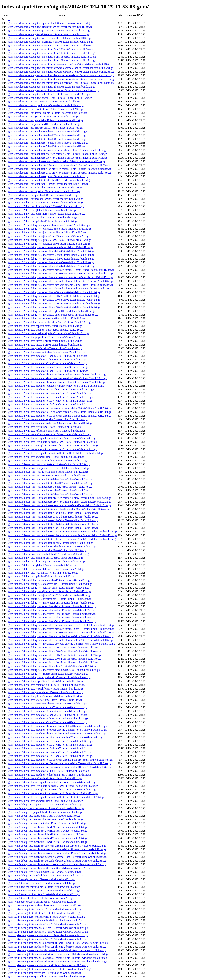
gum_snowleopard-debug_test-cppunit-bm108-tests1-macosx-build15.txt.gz (50, 23)
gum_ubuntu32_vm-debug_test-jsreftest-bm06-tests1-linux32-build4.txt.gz (49, 244)
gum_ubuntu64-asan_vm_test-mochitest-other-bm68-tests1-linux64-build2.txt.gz (52, 547)
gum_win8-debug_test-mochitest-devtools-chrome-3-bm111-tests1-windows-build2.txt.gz (57, 864)
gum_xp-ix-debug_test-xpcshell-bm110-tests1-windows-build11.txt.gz (47, 977)
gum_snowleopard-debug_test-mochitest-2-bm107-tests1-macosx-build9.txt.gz (51, 49)
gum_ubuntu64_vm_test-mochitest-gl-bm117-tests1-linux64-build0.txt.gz (48, 771)
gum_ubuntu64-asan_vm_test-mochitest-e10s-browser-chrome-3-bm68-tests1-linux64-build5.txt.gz (63, 539)
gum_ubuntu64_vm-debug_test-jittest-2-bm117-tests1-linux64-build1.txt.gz (50, 595)
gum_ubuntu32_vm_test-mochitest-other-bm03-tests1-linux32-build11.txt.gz (50, 423)
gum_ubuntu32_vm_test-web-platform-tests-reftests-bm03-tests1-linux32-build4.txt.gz (56, 453)
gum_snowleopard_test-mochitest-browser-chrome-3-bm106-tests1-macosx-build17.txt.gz (57, 158)
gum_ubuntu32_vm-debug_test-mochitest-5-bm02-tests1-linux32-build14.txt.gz (52, 266)
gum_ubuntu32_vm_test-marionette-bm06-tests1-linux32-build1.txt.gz (47, 352)
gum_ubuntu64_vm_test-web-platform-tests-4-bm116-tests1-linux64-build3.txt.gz (53, 793)
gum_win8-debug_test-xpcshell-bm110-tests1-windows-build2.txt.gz (46, 876)
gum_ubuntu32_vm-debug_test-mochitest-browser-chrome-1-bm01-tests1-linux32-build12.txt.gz (61, 270)
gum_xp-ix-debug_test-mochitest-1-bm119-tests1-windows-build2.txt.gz (48, 924)
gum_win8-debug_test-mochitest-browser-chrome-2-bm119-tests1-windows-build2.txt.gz (57, 849)
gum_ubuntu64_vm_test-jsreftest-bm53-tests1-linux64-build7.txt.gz (45, 700)
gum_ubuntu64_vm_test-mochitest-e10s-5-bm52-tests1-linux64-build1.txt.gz (50, 756)
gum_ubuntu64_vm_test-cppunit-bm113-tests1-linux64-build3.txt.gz (46, 681)
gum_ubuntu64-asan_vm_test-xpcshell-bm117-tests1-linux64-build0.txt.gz (49, 554)
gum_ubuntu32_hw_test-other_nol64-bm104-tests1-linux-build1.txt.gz (47, 214)
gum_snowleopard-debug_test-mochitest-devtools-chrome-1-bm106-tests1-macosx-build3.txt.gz (61, 75)
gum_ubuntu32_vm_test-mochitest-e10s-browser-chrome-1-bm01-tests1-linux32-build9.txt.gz (60, 408)
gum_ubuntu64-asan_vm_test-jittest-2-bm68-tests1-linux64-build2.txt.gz (48, 472)
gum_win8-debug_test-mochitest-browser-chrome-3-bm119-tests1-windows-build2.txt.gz (57, 853)
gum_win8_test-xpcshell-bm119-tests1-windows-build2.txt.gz (42, 902)
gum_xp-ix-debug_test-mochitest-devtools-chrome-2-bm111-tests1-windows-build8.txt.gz (57, 958)
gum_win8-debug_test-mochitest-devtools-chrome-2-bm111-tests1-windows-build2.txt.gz (57, 861)
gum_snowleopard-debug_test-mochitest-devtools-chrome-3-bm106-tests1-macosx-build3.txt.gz (61, 83)
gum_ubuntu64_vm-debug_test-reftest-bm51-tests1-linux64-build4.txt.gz (48, 674)
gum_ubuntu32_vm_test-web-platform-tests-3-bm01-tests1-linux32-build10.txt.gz (53, 446)
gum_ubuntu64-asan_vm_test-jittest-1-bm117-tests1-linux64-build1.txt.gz (49, 468)
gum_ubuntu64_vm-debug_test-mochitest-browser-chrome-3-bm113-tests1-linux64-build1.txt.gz (61, 633)
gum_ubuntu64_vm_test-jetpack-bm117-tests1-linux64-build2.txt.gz (45, 689)
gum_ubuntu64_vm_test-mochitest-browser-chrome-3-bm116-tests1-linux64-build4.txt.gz (57, 733)
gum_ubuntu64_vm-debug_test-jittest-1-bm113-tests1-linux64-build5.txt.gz (50, 591)
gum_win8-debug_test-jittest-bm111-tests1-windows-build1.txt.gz (44, 816)
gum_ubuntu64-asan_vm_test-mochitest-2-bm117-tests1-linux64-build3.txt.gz (51, 483)
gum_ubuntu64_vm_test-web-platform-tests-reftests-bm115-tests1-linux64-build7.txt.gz (56, 797)
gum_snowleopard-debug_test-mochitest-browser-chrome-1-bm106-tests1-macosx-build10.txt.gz (61, 64)
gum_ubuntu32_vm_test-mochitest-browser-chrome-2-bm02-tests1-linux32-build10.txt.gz (57, 378)
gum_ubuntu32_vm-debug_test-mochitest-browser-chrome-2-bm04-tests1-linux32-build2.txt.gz (61, 274)
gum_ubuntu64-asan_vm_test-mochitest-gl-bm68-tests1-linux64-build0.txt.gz (51, 543)
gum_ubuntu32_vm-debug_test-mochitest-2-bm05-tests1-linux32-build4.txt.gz (51, 255)
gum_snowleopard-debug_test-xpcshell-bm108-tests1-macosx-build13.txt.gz (50, 98)
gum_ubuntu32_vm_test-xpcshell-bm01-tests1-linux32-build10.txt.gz (46, 457)
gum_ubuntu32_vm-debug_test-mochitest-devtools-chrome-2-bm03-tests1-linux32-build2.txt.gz (61, 285)
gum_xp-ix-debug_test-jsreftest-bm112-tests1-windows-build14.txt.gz (46, 917)
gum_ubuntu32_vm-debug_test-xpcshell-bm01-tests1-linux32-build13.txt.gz (50, 322)
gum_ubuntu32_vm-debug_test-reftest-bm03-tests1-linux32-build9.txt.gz (48, 318)
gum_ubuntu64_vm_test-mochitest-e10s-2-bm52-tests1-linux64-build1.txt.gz (50, 745)
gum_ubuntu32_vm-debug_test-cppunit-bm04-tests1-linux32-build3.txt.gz (49, 225)
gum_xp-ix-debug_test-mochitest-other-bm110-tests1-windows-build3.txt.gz (50, 969)
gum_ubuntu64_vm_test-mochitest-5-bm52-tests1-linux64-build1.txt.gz (47, 722)
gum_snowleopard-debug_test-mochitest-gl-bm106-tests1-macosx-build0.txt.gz (52, 87)
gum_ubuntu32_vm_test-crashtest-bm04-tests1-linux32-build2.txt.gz (46, 330)
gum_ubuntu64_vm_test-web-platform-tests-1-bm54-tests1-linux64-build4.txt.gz (52, 782)
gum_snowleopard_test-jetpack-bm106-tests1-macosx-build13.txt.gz (46, 120)
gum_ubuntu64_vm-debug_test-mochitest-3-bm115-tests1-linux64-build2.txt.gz (52, 614)
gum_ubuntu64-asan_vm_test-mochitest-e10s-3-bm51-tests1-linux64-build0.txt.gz (53, 520)
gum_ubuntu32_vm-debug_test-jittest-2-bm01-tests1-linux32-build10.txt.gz (50, 240)
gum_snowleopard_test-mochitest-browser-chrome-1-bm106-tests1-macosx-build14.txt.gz (57, 150)
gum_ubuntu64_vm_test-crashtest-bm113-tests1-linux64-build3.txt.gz (46, 685)
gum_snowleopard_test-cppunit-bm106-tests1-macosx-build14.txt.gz (46, 105)
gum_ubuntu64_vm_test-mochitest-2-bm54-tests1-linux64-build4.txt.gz (47, 711)
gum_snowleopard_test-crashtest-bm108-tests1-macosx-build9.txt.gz (46, 109)
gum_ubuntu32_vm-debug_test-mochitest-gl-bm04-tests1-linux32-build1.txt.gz (52, 311)
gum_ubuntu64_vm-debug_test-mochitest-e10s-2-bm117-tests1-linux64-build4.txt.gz (55, 651)
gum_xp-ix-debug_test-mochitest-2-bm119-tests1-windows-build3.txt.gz (48, 928)
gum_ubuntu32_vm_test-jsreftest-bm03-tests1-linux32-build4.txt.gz (45, 348)
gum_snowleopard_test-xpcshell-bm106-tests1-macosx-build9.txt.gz (46, 199)
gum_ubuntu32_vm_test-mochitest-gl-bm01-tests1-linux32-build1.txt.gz (48, 419)
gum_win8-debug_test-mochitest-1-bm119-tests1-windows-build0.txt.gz (48, 827)
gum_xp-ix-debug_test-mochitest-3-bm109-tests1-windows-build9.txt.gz (48, 932)
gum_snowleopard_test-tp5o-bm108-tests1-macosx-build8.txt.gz (43, 195)
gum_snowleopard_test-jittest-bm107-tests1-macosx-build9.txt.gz (44, 124)
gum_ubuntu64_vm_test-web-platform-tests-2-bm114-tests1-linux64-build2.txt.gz (53, 786)
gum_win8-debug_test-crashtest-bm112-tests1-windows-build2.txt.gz (46, 808)
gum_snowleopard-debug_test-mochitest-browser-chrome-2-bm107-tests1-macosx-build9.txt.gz (61, 68)
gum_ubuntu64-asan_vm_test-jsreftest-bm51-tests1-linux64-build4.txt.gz (48, 475)
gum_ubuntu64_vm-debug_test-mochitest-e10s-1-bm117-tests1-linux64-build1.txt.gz (55, 647)
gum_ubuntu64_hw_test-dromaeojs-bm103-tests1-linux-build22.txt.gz (47, 561)
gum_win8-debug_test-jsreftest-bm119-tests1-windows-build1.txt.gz (46, 819)
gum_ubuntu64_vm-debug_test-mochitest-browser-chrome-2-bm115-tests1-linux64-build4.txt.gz (61, 629)
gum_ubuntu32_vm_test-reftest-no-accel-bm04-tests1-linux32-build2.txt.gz (49, 434)
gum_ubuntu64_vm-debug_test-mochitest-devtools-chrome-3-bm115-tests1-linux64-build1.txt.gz (61, 644)
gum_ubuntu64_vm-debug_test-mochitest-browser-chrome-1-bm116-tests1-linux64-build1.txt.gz (61, 625)
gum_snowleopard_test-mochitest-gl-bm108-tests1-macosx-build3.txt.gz (48, 176)
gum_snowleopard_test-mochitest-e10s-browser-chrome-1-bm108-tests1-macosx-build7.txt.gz (60, 165)
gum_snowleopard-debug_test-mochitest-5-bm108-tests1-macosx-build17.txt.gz (52, 60)
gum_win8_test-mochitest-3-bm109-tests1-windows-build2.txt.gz (44, 887)
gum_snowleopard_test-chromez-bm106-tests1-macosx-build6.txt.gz (46, 102)
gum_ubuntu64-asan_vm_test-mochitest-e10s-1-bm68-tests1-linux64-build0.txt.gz (53, 513)
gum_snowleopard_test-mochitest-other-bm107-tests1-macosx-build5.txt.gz (50, 180)
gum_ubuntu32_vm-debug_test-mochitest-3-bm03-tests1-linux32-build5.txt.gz (51, 259)
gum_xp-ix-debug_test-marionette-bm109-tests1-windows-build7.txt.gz (47, 920)
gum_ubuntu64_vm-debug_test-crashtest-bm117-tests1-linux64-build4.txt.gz (50, 584)
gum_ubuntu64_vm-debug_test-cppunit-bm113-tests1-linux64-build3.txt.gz (49, 580)
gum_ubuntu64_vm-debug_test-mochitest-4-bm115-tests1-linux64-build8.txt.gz (52, 618)
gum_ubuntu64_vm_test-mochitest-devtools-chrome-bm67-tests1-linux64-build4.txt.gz (56, 737)
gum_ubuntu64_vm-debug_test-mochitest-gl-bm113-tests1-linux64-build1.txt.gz (52, 666)
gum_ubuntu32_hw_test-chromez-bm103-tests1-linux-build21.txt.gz (46, 203)
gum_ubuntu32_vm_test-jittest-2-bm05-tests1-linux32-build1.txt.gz (45, 345)
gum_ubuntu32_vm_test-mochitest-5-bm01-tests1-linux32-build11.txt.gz (48, 371)
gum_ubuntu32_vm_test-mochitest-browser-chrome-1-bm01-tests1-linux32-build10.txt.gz (57, 375)
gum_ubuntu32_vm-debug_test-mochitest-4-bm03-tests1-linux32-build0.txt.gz (51, 262)
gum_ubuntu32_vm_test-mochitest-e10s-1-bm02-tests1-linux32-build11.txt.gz (51, 389)
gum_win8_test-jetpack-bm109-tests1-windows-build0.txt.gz (41, 879)
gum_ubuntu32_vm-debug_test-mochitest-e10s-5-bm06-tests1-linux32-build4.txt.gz (54, 307)
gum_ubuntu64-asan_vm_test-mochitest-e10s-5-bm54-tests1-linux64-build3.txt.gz (53, 528)
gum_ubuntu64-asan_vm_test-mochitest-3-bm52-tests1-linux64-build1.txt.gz (50, 487)
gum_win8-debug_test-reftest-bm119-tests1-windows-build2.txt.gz (45, 872)
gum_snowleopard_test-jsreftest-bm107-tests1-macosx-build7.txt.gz (45, 128)
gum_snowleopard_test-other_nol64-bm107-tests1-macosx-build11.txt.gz (48, 184)
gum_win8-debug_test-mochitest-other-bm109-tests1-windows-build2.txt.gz (50, 868)
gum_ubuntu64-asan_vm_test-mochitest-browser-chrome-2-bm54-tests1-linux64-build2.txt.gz (60, 502)
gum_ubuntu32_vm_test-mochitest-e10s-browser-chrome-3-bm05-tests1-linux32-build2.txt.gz (60, 416)
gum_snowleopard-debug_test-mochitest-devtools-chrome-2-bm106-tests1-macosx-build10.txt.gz (62, 79)
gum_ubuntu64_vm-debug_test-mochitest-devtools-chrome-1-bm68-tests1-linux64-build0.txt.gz (61, 636)
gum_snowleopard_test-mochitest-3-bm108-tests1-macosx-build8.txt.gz (47, 139)
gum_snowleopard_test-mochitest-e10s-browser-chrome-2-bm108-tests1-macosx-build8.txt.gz (60, 169)
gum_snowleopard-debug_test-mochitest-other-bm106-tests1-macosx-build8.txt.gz (53, 90)
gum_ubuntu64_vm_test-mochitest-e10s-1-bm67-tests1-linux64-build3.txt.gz (50, 741)
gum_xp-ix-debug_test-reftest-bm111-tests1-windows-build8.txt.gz (45, 973)
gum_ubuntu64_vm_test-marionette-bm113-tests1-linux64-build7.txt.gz (47, 704)
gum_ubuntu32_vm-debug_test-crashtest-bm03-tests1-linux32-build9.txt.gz (49, 229)
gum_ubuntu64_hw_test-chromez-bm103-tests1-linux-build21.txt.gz (46, 558)
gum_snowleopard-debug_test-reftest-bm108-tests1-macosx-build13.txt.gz (49, 94)
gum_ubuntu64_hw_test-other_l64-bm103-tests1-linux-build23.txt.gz (46, 569)
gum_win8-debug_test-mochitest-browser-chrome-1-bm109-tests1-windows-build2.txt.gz (57, 846)
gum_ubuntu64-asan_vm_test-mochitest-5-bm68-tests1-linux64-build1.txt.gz (50, 494)
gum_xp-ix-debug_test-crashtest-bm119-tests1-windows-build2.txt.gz (46, 905)
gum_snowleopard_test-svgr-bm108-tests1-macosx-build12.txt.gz (44, 191)
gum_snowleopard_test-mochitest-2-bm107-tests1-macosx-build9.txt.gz (47, 135)
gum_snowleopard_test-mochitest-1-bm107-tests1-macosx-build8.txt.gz (47, 131)
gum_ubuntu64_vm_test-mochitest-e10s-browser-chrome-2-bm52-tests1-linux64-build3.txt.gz (60, 763)
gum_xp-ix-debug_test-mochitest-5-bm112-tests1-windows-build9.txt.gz (48, 939)
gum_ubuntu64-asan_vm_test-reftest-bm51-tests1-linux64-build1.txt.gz (47, 550)
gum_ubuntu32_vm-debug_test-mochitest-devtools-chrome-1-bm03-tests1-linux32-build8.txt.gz (61, 281)
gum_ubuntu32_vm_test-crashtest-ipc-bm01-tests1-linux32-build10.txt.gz (49, 333)
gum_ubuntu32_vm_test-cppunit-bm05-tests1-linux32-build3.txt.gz (45, 326)
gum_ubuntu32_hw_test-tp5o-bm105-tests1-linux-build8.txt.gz (43, 221)
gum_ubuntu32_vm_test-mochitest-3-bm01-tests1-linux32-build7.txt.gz (47, 363)
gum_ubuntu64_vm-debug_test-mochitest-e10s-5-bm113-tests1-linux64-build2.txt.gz (55, 662)
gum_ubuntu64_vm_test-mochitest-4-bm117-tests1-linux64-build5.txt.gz (48, 719)
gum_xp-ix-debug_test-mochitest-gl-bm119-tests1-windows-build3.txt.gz (48, 965)
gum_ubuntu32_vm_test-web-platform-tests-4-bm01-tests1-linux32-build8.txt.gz (52, 449)
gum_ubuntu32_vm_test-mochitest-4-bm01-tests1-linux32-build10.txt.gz (48, 367)
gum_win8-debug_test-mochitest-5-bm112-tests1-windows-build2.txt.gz (48, 842)
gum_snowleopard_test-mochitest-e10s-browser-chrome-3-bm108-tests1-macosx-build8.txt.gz (60, 173)
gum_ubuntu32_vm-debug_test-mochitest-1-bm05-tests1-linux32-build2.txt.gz (51, 251)
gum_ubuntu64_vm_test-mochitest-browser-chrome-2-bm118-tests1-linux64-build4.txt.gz (57, 730)
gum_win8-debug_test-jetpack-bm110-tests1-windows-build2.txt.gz (45, 812)
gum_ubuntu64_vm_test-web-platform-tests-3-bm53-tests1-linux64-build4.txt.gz (52, 790)
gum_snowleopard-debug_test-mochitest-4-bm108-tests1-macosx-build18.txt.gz (52, 57)
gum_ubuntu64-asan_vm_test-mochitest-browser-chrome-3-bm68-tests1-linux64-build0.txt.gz (60, 505)
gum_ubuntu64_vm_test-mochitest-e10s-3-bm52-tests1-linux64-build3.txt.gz (50, 748)
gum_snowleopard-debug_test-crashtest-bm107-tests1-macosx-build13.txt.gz (50, 27)
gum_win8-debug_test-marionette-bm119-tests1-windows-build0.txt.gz (47, 823)
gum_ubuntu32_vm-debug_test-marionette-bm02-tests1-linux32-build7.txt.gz (51, 247)
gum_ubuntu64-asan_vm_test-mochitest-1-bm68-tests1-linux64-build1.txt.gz (50, 479)
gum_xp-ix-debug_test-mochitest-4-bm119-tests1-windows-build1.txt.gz (48, 935)
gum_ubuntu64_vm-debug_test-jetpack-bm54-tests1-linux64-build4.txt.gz (49, 588)
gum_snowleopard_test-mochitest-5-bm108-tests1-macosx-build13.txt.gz (48, 146)
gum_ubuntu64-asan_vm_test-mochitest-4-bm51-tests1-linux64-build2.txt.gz (50, 490)
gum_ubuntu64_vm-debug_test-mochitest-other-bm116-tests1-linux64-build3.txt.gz (54, 670)
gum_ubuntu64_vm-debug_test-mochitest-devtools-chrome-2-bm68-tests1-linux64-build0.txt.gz (61, 640)
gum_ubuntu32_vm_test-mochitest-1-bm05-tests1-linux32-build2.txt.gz (47, 356)
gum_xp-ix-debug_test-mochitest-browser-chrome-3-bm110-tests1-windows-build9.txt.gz (57, 950)
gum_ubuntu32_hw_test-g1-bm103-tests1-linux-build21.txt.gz (42, 210)
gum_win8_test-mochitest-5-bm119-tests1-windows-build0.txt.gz (44, 894)
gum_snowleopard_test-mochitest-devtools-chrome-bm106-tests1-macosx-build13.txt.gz (57, 161)
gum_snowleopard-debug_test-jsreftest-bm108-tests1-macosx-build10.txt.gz (50, 38)
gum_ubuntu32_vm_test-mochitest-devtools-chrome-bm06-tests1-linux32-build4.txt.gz (56, 386)
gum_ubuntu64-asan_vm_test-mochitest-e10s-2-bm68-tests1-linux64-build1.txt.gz (53, 517)
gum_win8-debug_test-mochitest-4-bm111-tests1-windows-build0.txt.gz (48, 838)
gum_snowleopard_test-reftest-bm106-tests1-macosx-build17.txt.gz (45, 188)
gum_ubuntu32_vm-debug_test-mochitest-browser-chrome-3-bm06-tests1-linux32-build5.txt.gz (61, 277)
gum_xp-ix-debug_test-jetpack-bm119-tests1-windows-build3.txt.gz (45, 909)
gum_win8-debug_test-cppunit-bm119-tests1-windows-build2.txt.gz (45, 805)
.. (9, 19)
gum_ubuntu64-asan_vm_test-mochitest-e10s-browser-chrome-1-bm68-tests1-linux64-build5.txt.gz (63, 532)
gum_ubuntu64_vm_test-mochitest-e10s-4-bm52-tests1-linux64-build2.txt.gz (50, 752)
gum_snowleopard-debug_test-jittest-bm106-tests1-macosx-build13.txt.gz (49, 34)
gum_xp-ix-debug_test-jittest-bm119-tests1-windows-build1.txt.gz (44, 913)
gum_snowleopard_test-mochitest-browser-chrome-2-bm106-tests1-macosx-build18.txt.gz (57, 154)
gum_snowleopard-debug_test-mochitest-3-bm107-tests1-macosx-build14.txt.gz (52, 53)
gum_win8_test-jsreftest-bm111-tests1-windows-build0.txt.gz (42, 883)
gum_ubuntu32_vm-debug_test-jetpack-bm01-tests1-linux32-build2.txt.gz (49, 232)
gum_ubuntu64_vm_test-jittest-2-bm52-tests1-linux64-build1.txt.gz (45, 696)
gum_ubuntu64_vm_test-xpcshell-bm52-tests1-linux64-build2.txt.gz (45, 801)
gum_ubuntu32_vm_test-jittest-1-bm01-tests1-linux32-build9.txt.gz (45, 341)
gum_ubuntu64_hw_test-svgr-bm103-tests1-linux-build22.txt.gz (43, 573)
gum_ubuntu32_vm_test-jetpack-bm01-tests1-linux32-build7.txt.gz (45, 337)
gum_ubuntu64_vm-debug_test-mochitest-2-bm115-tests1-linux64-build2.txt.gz (52, 610)
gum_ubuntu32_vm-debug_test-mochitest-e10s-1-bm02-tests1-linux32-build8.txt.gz (54, 292)
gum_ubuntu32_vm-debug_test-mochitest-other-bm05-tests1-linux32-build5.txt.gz (53, 315)
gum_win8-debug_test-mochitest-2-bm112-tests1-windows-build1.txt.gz (48, 831)
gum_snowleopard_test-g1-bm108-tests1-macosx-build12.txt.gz (43, 117)
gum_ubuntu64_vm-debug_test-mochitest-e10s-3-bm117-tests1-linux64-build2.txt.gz (55, 655)
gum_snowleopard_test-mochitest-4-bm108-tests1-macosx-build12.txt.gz (48, 143)
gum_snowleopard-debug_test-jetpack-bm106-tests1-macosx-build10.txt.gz (49, 31)
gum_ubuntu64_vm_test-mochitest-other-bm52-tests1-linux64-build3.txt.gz (49, 775)
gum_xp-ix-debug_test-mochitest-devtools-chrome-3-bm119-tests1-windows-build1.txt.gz (57, 962)
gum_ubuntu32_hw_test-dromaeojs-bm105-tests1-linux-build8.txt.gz (46, 206)
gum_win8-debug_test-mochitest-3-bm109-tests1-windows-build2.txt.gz (48, 834)
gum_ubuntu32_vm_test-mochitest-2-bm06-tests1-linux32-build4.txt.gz (47, 360)
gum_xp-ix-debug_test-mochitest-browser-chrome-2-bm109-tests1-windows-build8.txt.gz (57, 947)
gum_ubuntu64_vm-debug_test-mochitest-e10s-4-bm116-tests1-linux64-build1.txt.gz (55, 659)
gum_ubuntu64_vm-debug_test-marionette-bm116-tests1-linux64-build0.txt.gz (51, 603)
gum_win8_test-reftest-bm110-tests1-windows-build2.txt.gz (41, 898)
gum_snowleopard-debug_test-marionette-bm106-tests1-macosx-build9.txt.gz (51, 42)
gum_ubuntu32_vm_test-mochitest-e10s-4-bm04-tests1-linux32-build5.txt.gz (50, 401)
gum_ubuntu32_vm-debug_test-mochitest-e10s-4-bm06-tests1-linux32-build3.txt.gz (54, 303)
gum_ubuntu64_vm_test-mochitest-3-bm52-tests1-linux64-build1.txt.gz (47, 715)
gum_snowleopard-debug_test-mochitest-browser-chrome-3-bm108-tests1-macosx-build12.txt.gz (61, 72)
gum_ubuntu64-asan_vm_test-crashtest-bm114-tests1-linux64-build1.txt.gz (49, 464)
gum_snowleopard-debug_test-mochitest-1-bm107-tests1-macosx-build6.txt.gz (51, 45)
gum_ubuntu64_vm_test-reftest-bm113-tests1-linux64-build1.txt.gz (45, 778)
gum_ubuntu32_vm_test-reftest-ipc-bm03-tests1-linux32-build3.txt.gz (46, 431)
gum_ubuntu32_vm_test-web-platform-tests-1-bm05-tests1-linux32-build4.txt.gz (52, 438)
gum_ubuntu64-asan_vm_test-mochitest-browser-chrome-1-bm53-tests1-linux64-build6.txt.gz (60, 498)
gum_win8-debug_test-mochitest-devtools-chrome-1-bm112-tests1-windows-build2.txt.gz (57, 857)
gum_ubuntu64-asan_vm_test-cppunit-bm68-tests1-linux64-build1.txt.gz (48, 461)
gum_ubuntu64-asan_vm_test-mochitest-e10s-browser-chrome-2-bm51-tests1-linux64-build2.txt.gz (63, 535)
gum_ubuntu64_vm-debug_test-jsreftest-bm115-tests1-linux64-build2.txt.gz (50, 599)
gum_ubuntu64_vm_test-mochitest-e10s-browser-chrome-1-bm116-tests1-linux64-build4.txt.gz (60, 760)
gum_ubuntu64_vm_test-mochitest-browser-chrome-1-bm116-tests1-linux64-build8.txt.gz (57, 726)
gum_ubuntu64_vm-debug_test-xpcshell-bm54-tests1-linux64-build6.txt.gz (49, 677)
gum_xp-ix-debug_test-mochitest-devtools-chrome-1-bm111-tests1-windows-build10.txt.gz (58, 954)
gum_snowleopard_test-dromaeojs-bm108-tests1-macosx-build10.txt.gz (47, 113)
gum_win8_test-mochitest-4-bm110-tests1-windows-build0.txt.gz (44, 891)
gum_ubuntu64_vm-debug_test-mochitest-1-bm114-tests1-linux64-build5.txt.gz (52, 606)
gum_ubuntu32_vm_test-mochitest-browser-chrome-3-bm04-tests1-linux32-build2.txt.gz (57, 382)
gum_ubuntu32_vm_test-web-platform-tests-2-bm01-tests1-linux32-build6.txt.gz (52, 442)
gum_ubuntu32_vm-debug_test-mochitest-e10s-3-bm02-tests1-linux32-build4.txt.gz (54, 300)
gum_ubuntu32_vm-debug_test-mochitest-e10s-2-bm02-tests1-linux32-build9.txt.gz (54, 296)
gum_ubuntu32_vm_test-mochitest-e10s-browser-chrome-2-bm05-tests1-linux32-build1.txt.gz (60, 412)
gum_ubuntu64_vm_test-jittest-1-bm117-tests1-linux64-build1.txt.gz (46, 692)
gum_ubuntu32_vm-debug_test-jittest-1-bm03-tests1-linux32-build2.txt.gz (49, 236)
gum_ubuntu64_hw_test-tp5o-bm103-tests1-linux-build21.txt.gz (43, 576)
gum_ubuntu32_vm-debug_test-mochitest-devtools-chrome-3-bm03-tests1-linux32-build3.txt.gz (61, 289)
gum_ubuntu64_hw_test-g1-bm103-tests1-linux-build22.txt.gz (42, 565)
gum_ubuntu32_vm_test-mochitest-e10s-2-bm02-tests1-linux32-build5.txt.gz (50, 393)
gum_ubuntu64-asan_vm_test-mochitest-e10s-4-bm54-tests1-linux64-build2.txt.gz (53, 524)
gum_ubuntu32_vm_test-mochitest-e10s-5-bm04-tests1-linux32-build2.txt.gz (50, 404)
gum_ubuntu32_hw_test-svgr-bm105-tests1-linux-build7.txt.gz (42, 217)
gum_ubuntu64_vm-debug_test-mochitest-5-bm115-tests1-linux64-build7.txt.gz (52, 621)
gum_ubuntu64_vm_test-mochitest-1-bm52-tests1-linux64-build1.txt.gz (47, 707)
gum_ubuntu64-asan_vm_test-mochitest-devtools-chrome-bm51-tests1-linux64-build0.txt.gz (59, 509)
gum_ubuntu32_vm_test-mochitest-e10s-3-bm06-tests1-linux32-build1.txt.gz (50, 397)
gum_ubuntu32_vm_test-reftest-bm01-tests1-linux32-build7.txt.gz (44, 427)
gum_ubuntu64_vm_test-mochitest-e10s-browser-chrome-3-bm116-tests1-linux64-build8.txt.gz (60, 767)
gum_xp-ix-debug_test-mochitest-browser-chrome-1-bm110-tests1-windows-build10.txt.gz (58, 943)
